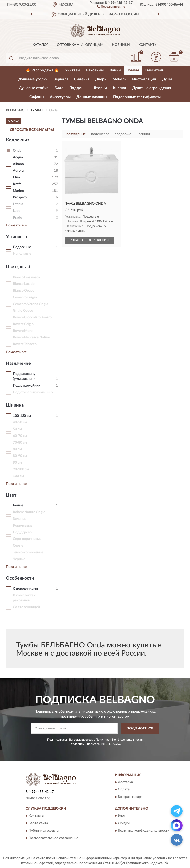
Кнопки (119, 88)
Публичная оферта (44, 831)
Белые (18, 505)
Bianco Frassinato (26, 277)
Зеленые (20, 519)
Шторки (100, 88)
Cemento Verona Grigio (31, 304)
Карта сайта (38, 823)
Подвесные (22, 247)
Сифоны (37, 97)
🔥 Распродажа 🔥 (42, 70)
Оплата (124, 790)
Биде (59, 88)
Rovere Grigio (23, 324)
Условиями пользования (88, 744)
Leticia (18, 204)
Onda (17, 151)
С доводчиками (25, 589)
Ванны (115, 70)
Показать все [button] (16, 225)
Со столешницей (26, 607)
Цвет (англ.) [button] (18, 267)
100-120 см (22, 416)
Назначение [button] (18, 364)
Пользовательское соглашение (53, 838)
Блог (122, 816)
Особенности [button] (20, 578)
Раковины (95, 70)
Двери (101, 79)
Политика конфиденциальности (144, 831)
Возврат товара (130, 797)
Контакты (148, 45)
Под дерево (22, 532)
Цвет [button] (11, 495)
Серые (18, 546)
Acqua (18, 157)
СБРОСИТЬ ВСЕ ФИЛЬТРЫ (32, 130)
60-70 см (20, 436)
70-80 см (20, 443)
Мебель (119, 79)
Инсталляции (144, 79)
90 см (17, 463)
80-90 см (20, 456)
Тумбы (133, 70)
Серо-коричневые (27, 539)
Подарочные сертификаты (137, 97)
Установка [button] (16, 237)
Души (167, 79)
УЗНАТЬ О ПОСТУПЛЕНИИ (89, 240)
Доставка (125, 782)
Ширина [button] (15, 405)
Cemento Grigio (25, 297)
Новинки (121, 45)
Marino (18, 191)
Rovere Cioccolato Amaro (32, 317)
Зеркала (61, 79)
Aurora (18, 171)
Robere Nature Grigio (29, 512)
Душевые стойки (34, 88)
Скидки (124, 823)
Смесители (154, 70)
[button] (111, 6)
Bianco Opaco (24, 291)
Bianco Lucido (24, 284)
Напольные (22, 254)
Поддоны (78, 88)
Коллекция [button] (18, 140)
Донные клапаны (92, 97)
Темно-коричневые (28, 552)
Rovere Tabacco (25, 344)
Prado (17, 218)
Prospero (20, 197)
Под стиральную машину (33, 392)
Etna (16, 177)
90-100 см (21, 469)
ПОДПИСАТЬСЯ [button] (140, 728)
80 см (17, 449)
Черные (19, 559)
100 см (18, 476)
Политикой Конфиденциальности (119, 740)
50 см (17, 429)
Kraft (17, 184)
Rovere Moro (23, 331)
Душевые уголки (33, 79)
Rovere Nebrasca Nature (31, 337)
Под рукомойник (27, 386)
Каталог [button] (41, 45)
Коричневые (23, 526)
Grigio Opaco (23, 311)
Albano (18, 164)
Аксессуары (60, 97)
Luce (16, 211)
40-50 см (20, 422)
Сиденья (82, 79)
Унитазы (73, 70)
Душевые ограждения (152, 88)
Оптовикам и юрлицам (80, 45)
